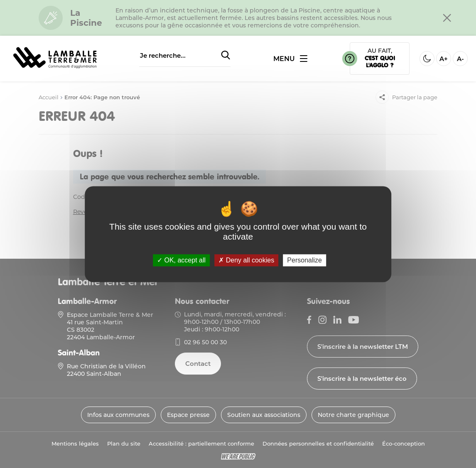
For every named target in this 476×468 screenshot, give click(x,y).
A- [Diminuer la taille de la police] (460, 59)
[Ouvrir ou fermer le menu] (290, 59)
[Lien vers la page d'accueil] (55, 69)
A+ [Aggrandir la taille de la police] (444, 59)
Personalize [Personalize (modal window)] (304, 260)
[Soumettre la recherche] (226, 56)
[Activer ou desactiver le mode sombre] (427, 59)
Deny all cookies (246, 260)
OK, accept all (181, 260)
